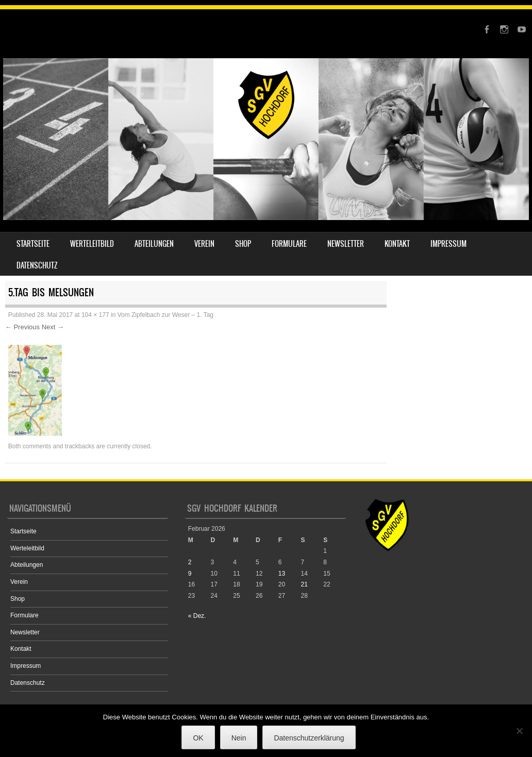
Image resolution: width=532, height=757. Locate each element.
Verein (204, 244)
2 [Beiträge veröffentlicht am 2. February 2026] (190, 562)
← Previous (22, 327)
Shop (243, 244)
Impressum (448, 244)
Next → (53, 327)
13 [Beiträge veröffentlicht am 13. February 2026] (282, 574)
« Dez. (197, 616)
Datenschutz (37, 265)
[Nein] (519, 731)
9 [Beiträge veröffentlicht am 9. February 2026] (190, 574)
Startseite (33, 244)
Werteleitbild (92, 244)
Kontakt (397, 244)
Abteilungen (154, 244)
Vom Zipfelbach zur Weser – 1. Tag (165, 315)
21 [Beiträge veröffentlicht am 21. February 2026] (304, 584)
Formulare (289, 244)
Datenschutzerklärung (309, 738)
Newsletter (346, 244)
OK (198, 738)
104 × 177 (95, 315)
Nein (239, 738)
